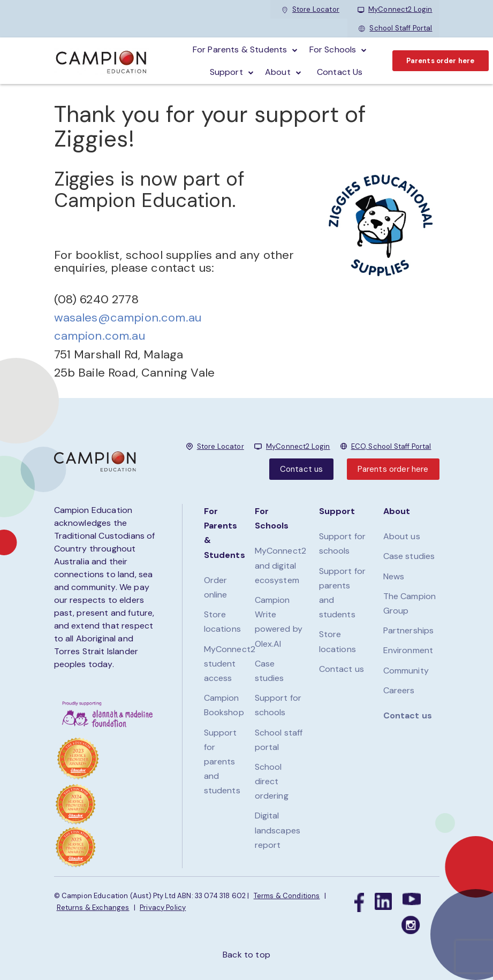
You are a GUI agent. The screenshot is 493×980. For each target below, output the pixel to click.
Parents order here (441, 61)
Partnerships (409, 630)
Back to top (246, 955)
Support (226, 72)
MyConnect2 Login (395, 9)
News (394, 576)
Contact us (302, 469)
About (278, 72)
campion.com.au (100, 336)
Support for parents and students (222, 762)
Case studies (409, 556)
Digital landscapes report (278, 830)
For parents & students (240, 49)
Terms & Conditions (287, 896)
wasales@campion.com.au (128, 317)
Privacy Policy (163, 908)
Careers (399, 690)
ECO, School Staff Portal (391, 446)
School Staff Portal (395, 28)
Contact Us (340, 72)
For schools (333, 49)
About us (402, 536)
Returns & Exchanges (93, 908)
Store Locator (310, 9)
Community (406, 671)
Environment (408, 650)
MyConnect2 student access (230, 664)
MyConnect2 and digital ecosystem (281, 565)
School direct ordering (272, 781)
